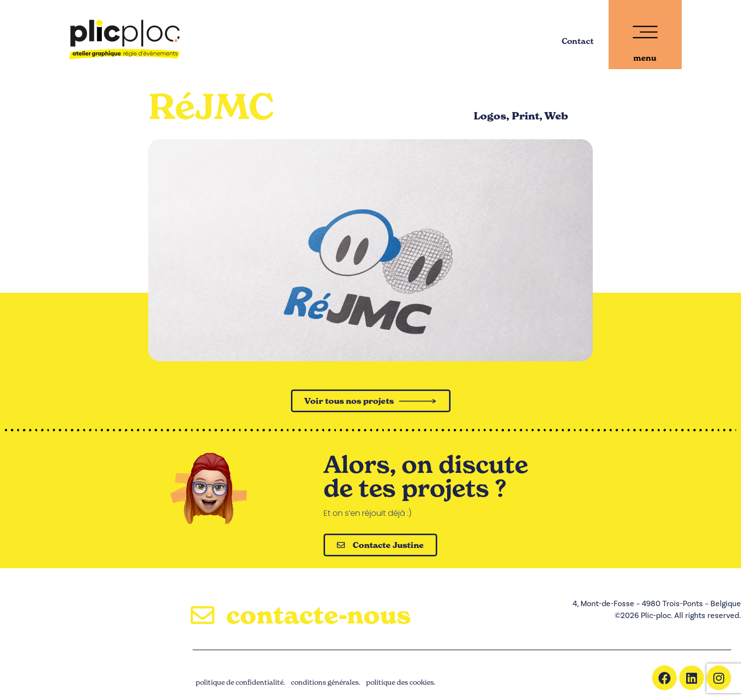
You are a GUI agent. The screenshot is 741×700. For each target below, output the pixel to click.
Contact (578, 41)
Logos (490, 116)
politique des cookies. (401, 682)
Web (556, 116)
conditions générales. (326, 682)
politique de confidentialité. (240, 682)
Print (526, 116)
